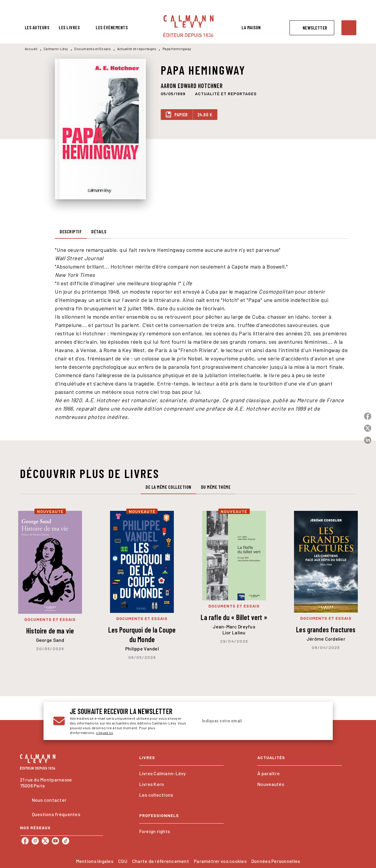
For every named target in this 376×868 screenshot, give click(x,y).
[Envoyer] (316, 721)
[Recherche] (349, 28)
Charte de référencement (161, 861)
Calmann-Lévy (56, 49)
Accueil (31, 49)
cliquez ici (105, 733)
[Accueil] (188, 26)
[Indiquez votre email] (253, 721)
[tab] (37, 27)
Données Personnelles (276, 861)
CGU (123, 861)
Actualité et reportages (137, 49)
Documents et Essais (93, 49)
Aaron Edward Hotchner (192, 86)
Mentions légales (95, 861)
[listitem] (25, 841)
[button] (312, 28)
